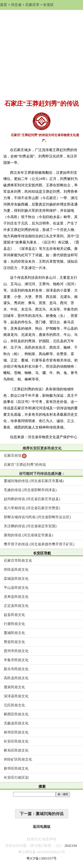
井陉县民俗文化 (16, 570)
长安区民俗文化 (16, 741)
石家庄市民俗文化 (18, 560)
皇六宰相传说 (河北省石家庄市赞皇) (32, 508)
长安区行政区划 (16, 777)
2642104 (71, 846)
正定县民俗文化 (16, 606)
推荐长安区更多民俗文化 (42, 448)
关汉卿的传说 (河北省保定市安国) (30, 526)
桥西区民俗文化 (16, 714)
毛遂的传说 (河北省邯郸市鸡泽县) (30, 490)
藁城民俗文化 (14, 633)
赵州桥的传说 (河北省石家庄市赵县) (32, 499)
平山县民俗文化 (16, 588)
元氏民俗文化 (14, 705)
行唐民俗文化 (14, 624)
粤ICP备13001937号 (41, 858)
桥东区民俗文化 (16, 750)
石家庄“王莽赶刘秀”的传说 (25, 465)
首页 (4, 5)
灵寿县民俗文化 (16, 597)
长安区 (48, 5)
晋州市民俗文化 (16, 651)
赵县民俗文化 (14, 615)
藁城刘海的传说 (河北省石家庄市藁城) (34, 481)
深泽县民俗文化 (16, 696)
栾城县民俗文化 (16, 579)
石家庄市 (32, 5)
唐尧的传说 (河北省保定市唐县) (28, 535)
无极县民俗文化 (16, 723)
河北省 (16, 5)
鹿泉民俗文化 (14, 687)
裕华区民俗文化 (16, 732)
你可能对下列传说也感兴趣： (42, 474)
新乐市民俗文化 (16, 669)
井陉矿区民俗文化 (18, 759)
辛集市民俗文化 (16, 660)
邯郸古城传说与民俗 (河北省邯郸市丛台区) (37, 517)
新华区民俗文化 (16, 768)
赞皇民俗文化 (14, 642)
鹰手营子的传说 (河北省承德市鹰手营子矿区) (39, 544)
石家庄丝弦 (15, 456)
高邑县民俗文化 (16, 678)
